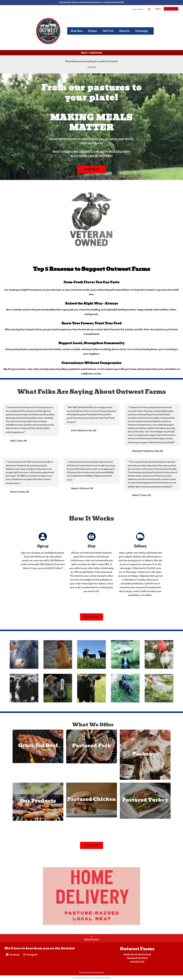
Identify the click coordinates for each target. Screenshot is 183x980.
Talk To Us (108, 31)
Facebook (13, 955)
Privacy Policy (84, 972)
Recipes (92, 31)
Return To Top (91, 938)
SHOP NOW (91, 169)
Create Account (171, 9)
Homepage (141, 31)
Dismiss (91, 67)
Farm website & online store (83, 978)
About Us (124, 31)
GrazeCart (106, 978)
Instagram (30, 955)
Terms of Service (98, 972)
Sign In (158, 9)
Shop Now (77, 31)
